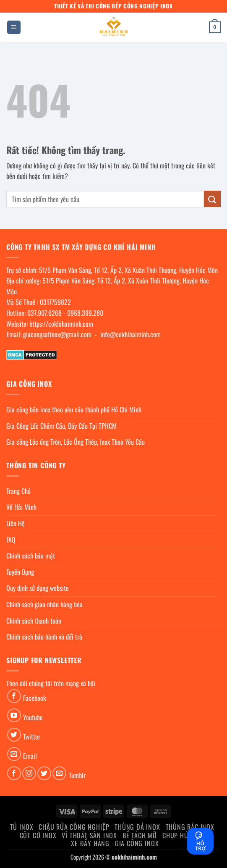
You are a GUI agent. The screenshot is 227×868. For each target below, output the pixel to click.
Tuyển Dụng (20, 572)
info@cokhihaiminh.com (130, 334)
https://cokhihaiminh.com (61, 324)
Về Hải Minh (21, 507)
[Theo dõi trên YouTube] (14, 715)
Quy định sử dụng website (38, 588)
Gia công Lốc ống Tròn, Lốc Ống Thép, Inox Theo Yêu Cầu (76, 442)
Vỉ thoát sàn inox (89, 835)
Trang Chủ (18, 491)
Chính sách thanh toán (34, 621)
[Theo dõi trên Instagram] (29, 773)
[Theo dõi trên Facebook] (14, 696)
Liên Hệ (16, 523)
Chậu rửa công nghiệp (74, 827)
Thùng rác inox (190, 827)
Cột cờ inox (38, 835)
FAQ (11, 540)
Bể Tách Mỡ (140, 835)
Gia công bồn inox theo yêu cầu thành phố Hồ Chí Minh (74, 409)
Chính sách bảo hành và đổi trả (44, 637)
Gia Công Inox (137, 843)
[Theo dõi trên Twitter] (14, 735)
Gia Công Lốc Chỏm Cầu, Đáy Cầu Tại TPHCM (61, 426)
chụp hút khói (185, 835)
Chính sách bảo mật (31, 556)
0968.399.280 (85, 313)
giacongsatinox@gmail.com (57, 334)
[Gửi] (212, 199)
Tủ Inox (22, 827)
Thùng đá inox (137, 827)
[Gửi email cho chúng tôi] (14, 754)
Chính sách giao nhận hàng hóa (44, 604)
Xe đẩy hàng (90, 843)
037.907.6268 (44, 313)
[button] (14, 28)
